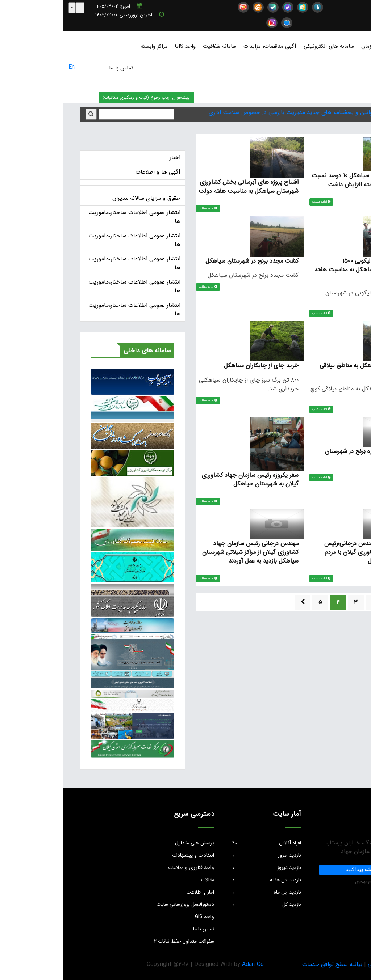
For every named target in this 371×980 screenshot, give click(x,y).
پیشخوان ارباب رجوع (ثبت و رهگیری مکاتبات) (83, 98)
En (9, 67)
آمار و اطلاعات (137, 892)
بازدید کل (204, 904)
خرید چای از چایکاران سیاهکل (198, 367)
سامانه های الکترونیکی (266, 46)
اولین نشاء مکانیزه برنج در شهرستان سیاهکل (304, 458)
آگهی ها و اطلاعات (95, 172)
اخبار (112, 158)
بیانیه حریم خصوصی (329, 964)
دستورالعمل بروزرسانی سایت (122, 904)
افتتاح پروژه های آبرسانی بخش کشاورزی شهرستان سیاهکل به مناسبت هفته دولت (185, 186)
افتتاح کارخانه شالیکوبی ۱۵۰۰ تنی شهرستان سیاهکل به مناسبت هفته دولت (299, 270)
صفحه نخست (350, 46)
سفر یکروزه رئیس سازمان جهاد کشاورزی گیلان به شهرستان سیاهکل (187, 482)
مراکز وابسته (91, 46)
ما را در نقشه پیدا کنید (305, 870)
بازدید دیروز (204, 867)
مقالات (145, 880)
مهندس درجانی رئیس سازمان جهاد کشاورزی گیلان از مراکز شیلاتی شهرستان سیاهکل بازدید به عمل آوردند (187, 555)
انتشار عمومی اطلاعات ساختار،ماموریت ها (71, 217)
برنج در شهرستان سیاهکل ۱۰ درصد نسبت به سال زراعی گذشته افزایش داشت (298, 180)
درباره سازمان (313, 46)
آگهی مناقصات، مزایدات (207, 46)
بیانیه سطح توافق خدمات (269, 964)
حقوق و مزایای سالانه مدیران (83, 198)
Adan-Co (190, 964)
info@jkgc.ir (341, 7)
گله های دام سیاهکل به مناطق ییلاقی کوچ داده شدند (302, 371)
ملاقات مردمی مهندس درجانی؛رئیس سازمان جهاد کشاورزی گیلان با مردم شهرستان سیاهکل (304, 555)
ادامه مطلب (260, 202)
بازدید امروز (204, 855)
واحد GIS (122, 46)
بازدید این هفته (204, 880)
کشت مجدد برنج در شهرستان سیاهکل (188, 262)
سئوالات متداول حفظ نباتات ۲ (121, 941)
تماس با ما (58, 68)
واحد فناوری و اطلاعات (128, 867)
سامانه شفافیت (157, 46)
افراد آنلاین (204, 843)
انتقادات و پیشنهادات (130, 855)
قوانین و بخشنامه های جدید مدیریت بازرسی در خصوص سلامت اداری (229, 112)
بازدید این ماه (204, 892)
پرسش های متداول (132, 843)
